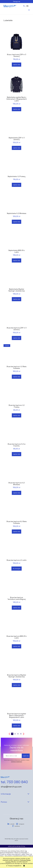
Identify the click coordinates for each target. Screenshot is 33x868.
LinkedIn (12, 824)
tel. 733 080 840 (14, 782)
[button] (5, 12)
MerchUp (11, 839)
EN (27, 6)
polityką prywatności (16, 762)
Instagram (22, 824)
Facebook (17, 826)
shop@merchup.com (11, 787)
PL (24, 6)
